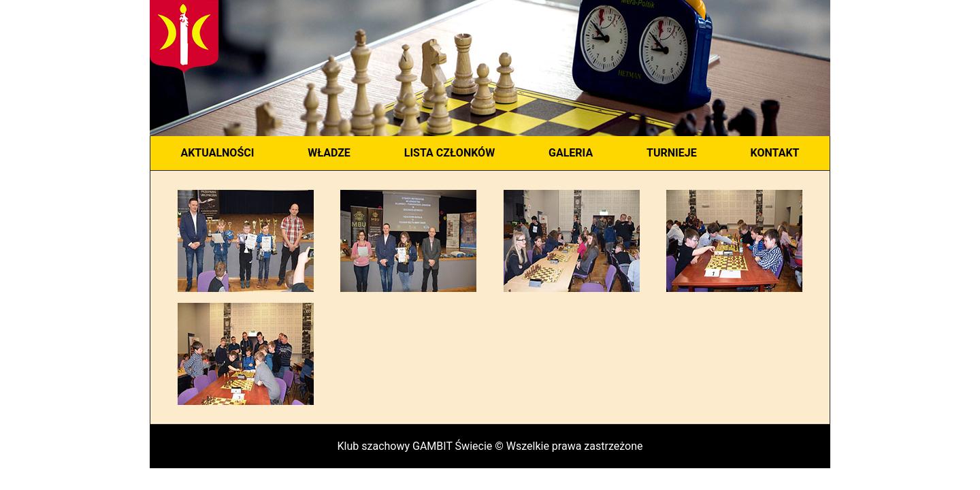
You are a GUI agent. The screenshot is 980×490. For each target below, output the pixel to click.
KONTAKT (775, 153)
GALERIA (571, 153)
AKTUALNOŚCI (217, 153)
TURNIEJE (672, 153)
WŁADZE (329, 153)
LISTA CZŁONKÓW (450, 153)
